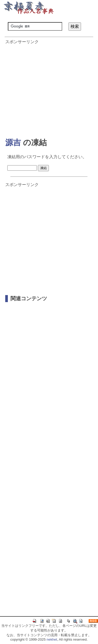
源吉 (13, 142)
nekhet (52, 639)
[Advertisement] (49, 88)
